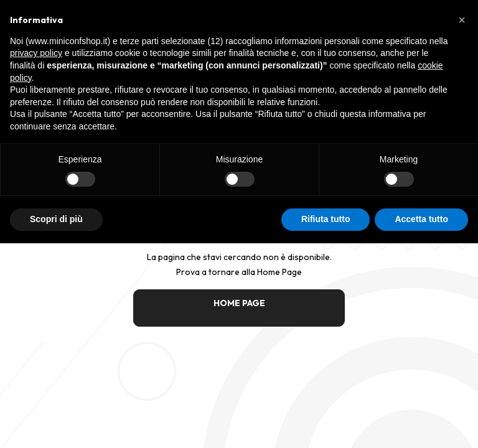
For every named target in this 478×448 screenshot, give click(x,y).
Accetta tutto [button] (421, 219)
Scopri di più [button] (56, 219)
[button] (462, 20)
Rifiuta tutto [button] (326, 219)
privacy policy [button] (36, 53)
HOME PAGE (239, 303)
